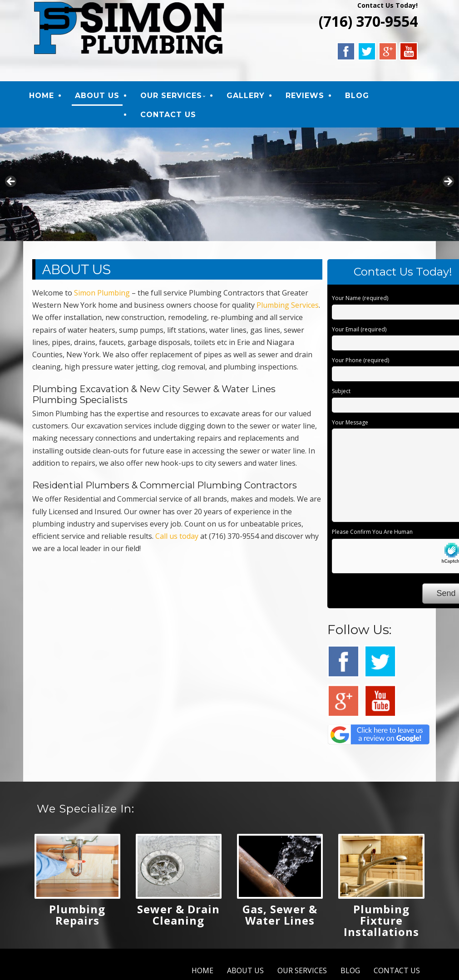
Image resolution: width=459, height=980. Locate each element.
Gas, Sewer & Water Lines (280, 916)
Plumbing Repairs (77, 916)
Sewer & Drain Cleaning (178, 916)
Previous (11, 183)
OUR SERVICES (174, 96)
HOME (44, 96)
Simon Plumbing (102, 294)
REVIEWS (308, 96)
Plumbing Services (288, 306)
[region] (229, 185)
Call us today (177, 537)
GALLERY (248, 96)
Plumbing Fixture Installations (381, 922)
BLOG (360, 96)
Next (448, 183)
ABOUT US (100, 96)
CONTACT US (171, 115)
